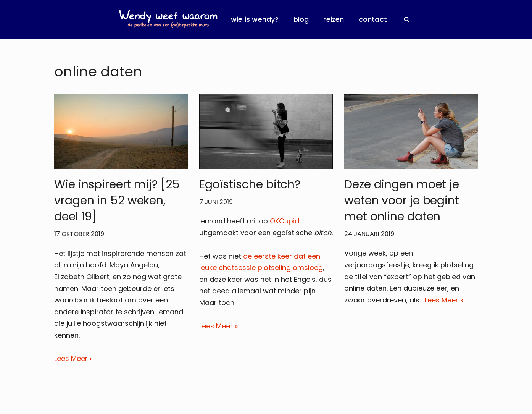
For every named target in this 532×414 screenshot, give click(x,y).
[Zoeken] (407, 19)
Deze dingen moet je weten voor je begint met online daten (402, 201)
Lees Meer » (73, 358)
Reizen (334, 19)
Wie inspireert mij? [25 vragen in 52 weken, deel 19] (117, 201)
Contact (373, 19)
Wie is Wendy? (255, 19)
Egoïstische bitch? (250, 184)
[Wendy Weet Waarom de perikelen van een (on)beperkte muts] (168, 19)
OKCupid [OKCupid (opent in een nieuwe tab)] (285, 221)
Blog (301, 19)
